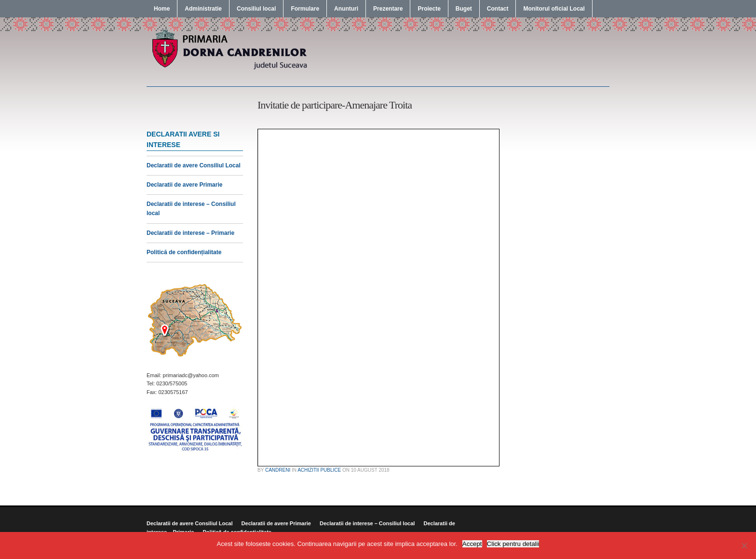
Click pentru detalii (513, 544)
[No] (744, 545)
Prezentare (388, 9)
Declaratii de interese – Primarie (190, 233)
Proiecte (429, 9)
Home (162, 9)
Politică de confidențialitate (184, 252)
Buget (464, 9)
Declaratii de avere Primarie (184, 185)
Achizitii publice (319, 470)
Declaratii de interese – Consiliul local (367, 523)
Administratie (203, 9)
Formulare (305, 9)
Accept (472, 544)
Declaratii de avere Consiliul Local (194, 165)
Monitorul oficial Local (554, 9)
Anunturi (346, 9)
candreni (278, 470)
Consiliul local (256, 9)
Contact (498, 9)
